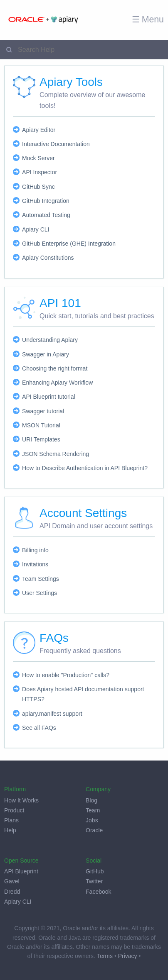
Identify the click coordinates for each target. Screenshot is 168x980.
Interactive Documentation (56, 144)
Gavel (12, 881)
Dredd (12, 892)
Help (10, 830)
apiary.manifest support (52, 714)
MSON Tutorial (41, 425)
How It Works (21, 800)
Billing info (35, 550)
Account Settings (83, 513)
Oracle (94, 830)
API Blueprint (21, 871)
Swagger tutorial (43, 411)
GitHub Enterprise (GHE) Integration (69, 244)
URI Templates (41, 439)
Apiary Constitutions (48, 258)
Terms (105, 956)
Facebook (98, 892)
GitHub (95, 871)
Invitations (35, 564)
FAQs (54, 638)
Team (93, 810)
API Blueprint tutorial (49, 397)
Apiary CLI (36, 229)
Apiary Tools (71, 82)
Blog (91, 800)
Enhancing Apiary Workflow (57, 383)
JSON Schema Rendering (56, 454)
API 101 (60, 303)
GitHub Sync (38, 187)
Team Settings (41, 579)
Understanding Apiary (50, 340)
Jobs (92, 820)
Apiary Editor (39, 130)
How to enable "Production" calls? (66, 675)
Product (14, 810)
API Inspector (40, 172)
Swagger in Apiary (46, 354)
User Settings (40, 593)
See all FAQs (39, 728)
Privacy (128, 956)
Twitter (94, 881)
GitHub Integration (46, 201)
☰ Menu (148, 20)
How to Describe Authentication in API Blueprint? (85, 468)
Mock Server (38, 158)
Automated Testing (46, 215)
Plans (11, 820)
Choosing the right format (55, 368)
